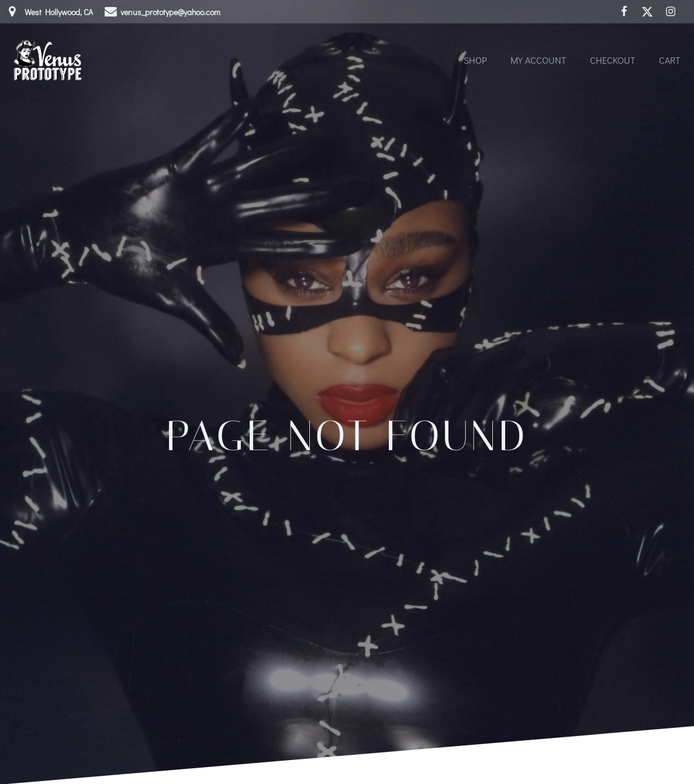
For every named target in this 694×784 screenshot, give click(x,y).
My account (538, 60)
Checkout (613, 60)
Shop (475, 60)
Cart (670, 60)
